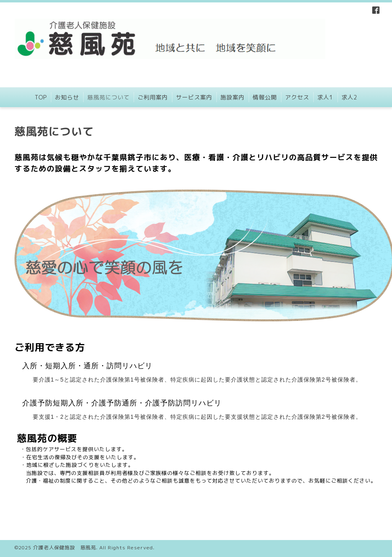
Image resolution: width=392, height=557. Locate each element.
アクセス (297, 97)
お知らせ (67, 97)
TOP (41, 97)
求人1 (325, 97)
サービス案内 (194, 97)
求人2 (350, 97)
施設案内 (233, 97)
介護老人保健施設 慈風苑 (65, 548)
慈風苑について (108, 97)
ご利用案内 (153, 97)
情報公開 (265, 97)
